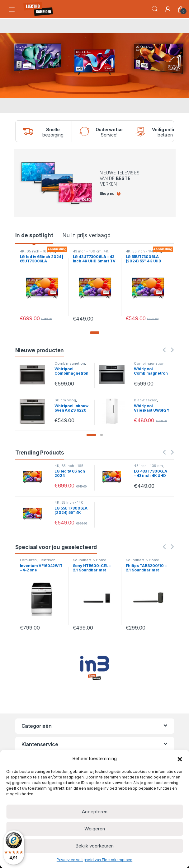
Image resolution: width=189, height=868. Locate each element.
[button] (180, 759)
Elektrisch (47, 560)
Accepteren (95, 812)
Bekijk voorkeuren (94, 846)
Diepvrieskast (145, 400)
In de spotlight (34, 235)
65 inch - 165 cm (41, 251)
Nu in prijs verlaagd (86, 235)
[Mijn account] (168, 9)
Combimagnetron (70, 363)
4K (22, 251)
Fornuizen (28, 560)
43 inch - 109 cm (87, 251)
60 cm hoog (65, 400)
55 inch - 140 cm (147, 251)
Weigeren (95, 829)
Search (155, 9)
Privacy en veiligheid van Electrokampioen (94, 860)
